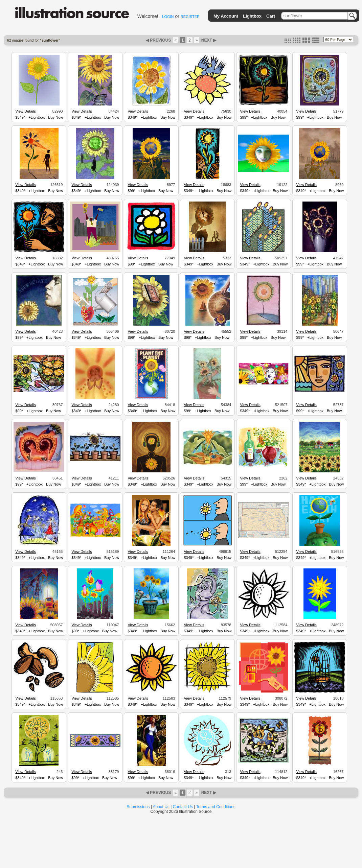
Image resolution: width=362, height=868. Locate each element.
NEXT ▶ (208, 40)
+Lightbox (37, 117)
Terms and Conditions (216, 807)
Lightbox (252, 16)
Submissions (138, 807)
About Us (161, 807)
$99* (244, 117)
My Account (226, 16)
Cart (271, 16)
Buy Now (55, 117)
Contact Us (183, 807)
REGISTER (190, 17)
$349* (20, 117)
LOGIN (168, 17)
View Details (25, 111)
